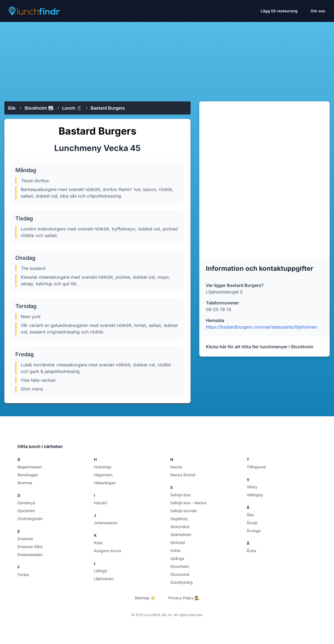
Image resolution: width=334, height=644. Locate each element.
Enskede (25, 539)
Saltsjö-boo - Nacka (188, 503)
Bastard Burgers (108, 108)
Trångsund (256, 467)
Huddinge (103, 467)
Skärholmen (181, 535)
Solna (175, 550)
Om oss (318, 11)
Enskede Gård (30, 547)
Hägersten (103, 475)
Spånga (177, 558)
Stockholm (180, 566)
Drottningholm (30, 519)
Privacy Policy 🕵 (184, 598)
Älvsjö (252, 523)
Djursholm (26, 511)
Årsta (251, 551)
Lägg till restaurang (279, 11)
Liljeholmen (104, 579)
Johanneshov (106, 523)
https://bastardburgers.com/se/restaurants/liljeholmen (261, 327)
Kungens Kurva (107, 551)
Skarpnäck (180, 527)
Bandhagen (28, 475)
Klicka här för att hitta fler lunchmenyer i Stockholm (260, 347)
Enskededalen (30, 555)
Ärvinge (254, 531)
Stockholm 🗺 (39, 108)
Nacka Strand (183, 475)
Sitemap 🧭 (145, 598)
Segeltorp (179, 519)
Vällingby (255, 495)
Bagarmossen (30, 467)
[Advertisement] (167, 59)
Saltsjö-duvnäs (184, 511)
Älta (250, 515)
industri (100, 503)
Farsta (23, 575)
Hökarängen (105, 483)
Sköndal (178, 542)
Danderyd (26, 503)
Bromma (25, 483)
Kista (98, 543)
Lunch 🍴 (72, 108)
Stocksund (180, 574)
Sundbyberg (182, 582)
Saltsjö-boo (180, 495)
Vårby (252, 487)
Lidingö (100, 571)
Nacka (176, 467)
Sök (12, 108)
